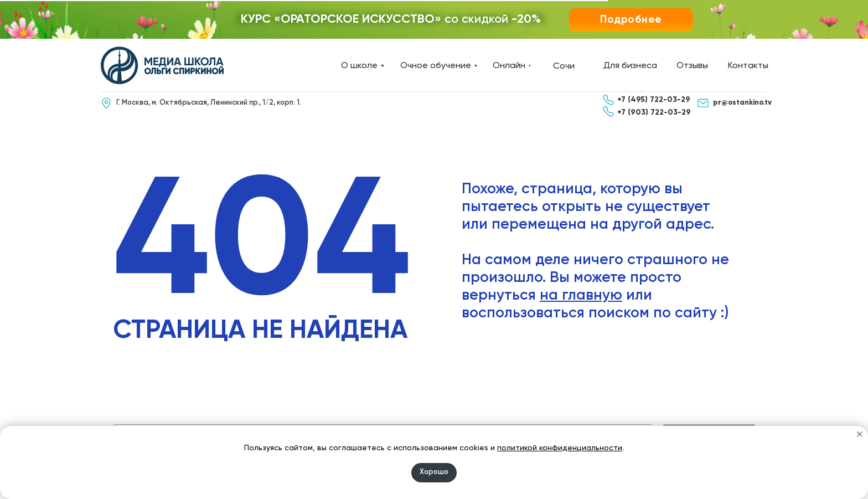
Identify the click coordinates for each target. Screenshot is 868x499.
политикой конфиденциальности (560, 448)
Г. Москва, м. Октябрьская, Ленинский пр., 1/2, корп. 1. (209, 103)
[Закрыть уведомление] (860, 434)
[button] (631, 20)
